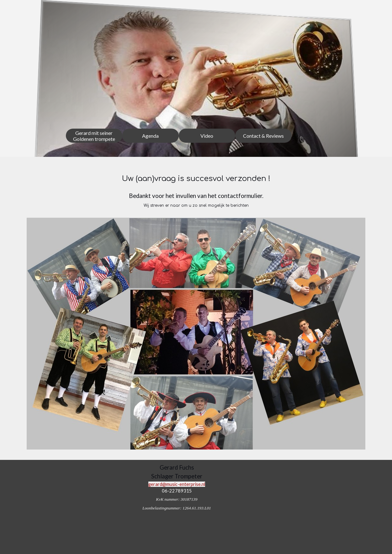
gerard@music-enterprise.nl (177, 484)
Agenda (150, 136)
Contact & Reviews (263, 136)
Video (207, 136)
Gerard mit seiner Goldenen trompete (94, 136)
